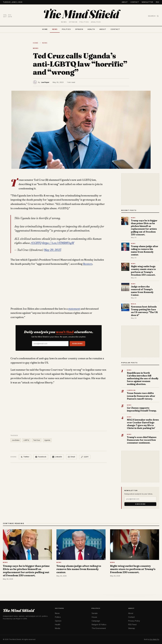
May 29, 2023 (53, 250)
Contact (135, 2)
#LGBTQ (36, 243)
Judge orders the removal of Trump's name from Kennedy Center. (142, 291)
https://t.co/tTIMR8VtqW (58, 243)
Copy (85, 457)
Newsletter (147, 2)
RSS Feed (132, 624)
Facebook (41, 457)
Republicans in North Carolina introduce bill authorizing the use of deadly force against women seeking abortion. (143, 378)
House (94, 617)
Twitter (25, 457)
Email (71, 457)
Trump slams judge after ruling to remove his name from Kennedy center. (145, 251)
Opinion (79, 29)
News (55, 29)
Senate (95, 613)
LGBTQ (26, 440)
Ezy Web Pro (155, 639)
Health (91, 29)
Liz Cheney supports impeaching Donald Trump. (142, 409)
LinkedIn (57, 457)
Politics (66, 29)
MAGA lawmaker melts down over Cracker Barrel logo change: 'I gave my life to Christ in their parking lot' (143, 424)
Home (45, 29)
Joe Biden (16, 440)
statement (74, 309)
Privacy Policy (134, 621)
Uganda (47, 440)
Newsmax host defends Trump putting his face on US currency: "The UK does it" (144, 311)
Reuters (88, 264)
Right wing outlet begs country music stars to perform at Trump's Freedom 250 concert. (143, 271)
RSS (158, 2)
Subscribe (77, 344)
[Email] (50, 344)
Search (153, 16)
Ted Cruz (37, 440)
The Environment (99, 628)
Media (58, 628)
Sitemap (132, 628)
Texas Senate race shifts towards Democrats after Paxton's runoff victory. (141, 396)
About (125, 2)
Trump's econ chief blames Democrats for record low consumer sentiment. (142, 440)
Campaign (96, 621)
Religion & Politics (99, 624)
